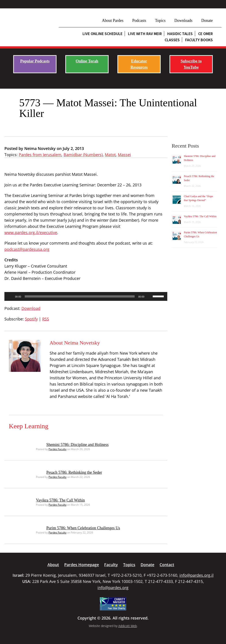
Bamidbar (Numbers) (83, 155)
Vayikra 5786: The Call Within (60, 500)
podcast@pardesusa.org (27, 249)
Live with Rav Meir (145, 34)
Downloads (183, 21)
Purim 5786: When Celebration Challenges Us (83, 528)
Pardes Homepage (82, 565)
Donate (207, 21)
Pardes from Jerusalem (40, 155)
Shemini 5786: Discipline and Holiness (77, 445)
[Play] (10, 296)
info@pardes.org (113, 588)
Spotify (31, 319)
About (53, 565)
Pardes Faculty (57, 449)
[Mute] (149, 296)
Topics (160, 21)
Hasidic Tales (180, 34)
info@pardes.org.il (197, 575)
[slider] (80, 296)
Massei (124, 155)
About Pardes (113, 21)
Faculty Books (199, 40)
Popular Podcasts (35, 61)
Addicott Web (128, 626)
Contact (167, 565)
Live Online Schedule (103, 34)
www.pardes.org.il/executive (31, 232)
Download (31, 308)
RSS (46, 319)
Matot (110, 155)
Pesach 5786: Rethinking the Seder (74, 472)
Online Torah (87, 61)
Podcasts (139, 21)
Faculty (111, 565)
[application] (86, 296)
